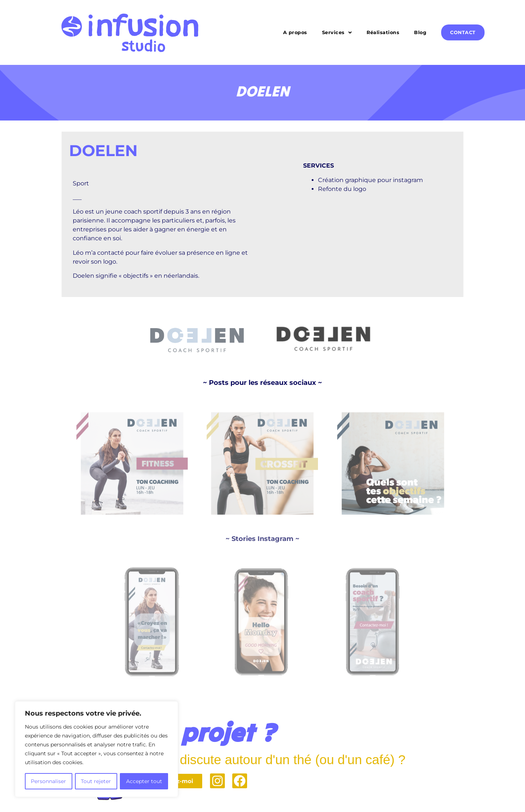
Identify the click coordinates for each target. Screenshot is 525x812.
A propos (295, 32)
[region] (96, 749)
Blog (420, 32)
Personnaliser (48, 781)
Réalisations (383, 32)
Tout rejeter (96, 781)
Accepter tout (144, 781)
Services (337, 32)
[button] (337, 32)
